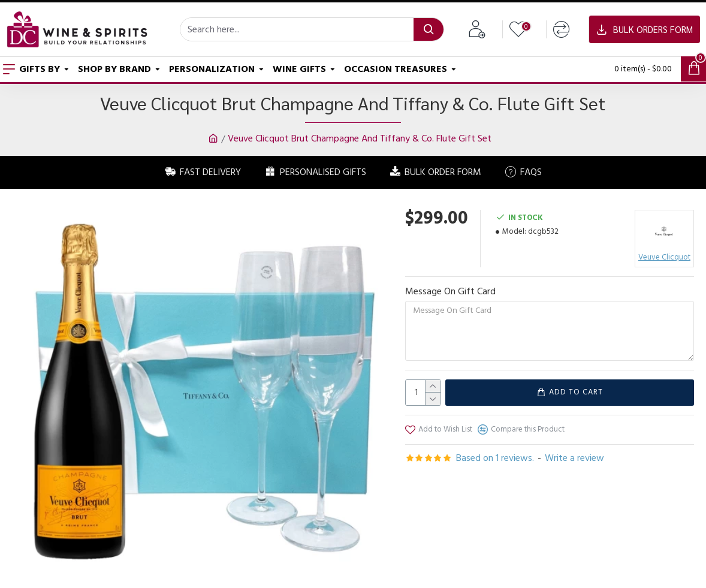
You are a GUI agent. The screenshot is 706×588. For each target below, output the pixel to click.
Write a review (574, 458)
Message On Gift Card (450, 291)
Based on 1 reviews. (495, 458)
